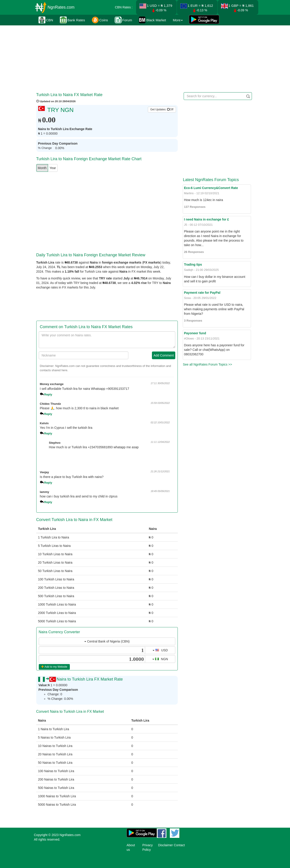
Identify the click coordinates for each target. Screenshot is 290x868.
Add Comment (164, 355)
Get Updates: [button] (162, 109)
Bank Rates (72, 20)
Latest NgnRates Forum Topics (211, 180)
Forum (123, 20)
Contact (179, 845)
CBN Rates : (124, 7)
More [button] (178, 20)
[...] (92, 650)
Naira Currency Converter (59, 632)
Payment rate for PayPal (202, 293)
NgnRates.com (61, 7)
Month (42, 168)
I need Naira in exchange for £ (206, 219)
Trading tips (193, 264)
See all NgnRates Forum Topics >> (207, 364)
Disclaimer (165, 845)
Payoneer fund (195, 333)
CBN (46, 20)
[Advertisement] (144, 58)
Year (53, 168)
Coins (100, 20)
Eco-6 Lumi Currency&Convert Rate (211, 188)
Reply (48, 394)
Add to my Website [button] (54, 667)
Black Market (152, 20)
